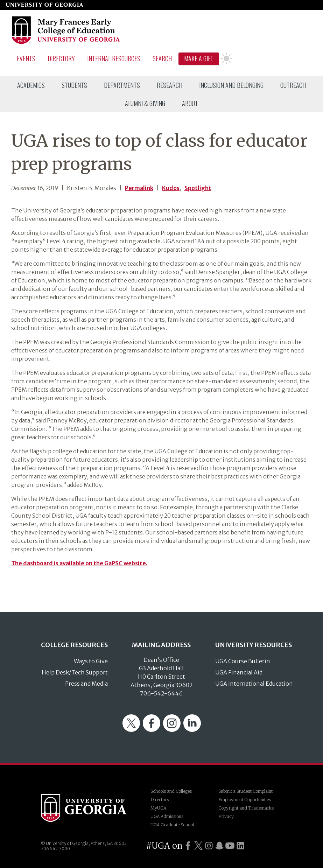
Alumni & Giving (145, 103)
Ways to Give (91, 661)
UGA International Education (254, 684)
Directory (61, 58)
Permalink (139, 188)
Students (74, 85)
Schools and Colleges (171, 791)
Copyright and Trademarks (246, 808)
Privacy (226, 816)
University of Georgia (88, 808)
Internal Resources (114, 58)
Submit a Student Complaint (245, 791)
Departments (122, 85)
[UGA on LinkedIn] (240, 846)
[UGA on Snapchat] (219, 846)
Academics (31, 85)
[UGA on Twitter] (198, 846)
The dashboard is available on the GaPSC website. (79, 563)
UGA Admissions (167, 816)
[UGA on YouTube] (230, 846)
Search (162, 58)
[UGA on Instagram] (209, 846)
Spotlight (198, 188)
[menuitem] (31, 85)
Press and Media (86, 684)
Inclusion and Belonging (231, 85)
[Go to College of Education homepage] (66, 43)
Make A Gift (199, 58)
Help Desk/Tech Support (75, 672)
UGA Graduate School (172, 825)
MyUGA (158, 808)
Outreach (293, 85)
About (190, 103)
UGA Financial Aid (239, 672)
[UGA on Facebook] (188, 846)
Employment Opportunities (245, 800)
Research (170, 85)
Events (26, 58)
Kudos (171, 188)
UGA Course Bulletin (243, 661)
